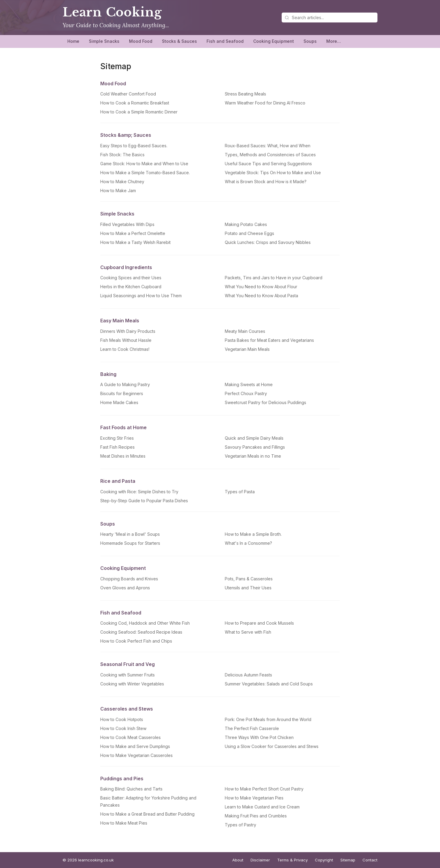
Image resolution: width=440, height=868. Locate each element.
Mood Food (141, 41)
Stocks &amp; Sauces (126, 135)
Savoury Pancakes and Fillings (255, 447)
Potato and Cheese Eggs (249, 233)
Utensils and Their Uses (248, 588)
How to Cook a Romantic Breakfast (135, 103)
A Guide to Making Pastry (125, 384)
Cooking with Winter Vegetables (132, 684)
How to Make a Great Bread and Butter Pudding (147, 814)
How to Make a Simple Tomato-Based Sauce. (145, 173)
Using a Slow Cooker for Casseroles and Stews (272, 746)
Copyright (324, 860)
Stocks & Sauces (179, 41)
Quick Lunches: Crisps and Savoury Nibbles (268, 242)
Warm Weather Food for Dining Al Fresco (265, 103)
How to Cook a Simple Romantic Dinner (139, 112)
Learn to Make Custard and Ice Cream (262, 807)
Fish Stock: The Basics (122, 155)
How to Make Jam (118, 191)
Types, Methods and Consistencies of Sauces (270, 155)
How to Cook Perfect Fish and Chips (136, 641)
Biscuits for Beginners (122, 393)
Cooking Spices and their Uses (131, 278)
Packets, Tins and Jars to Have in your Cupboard (274, 278)
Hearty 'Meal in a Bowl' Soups (130, 534)
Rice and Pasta (118, 481)
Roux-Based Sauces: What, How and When (268, 146)
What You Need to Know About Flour (261, 287)
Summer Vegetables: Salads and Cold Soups (269, 684)
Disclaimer (260, 860)
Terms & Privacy (292, 860)
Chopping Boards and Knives (129, 579)
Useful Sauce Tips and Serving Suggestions (268, 164)
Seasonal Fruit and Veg (128, 664)
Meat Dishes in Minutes (123, 456)
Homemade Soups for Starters (130, 543)
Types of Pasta (240, 492)
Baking (108, 374)
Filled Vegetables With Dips (127, 224)
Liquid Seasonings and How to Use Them (141, 296)
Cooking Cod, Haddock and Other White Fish (145, 623)
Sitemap (348, 860)
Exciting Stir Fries (117, 438)
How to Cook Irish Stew (123, 728)
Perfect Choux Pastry (246, 393)
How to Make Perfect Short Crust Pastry (264, 789)
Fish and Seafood (225, 41)
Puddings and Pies (122, 779)
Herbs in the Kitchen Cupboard (131, 287)
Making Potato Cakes (246, 224)
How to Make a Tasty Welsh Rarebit (135, 242)
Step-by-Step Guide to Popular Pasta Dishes (144, 501)
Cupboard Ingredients (126, 267)
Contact (370, 860)
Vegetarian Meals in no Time (253, 456)
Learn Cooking (112, 12)
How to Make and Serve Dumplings (135, 746)
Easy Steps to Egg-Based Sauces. (134, 146)
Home (73, 41)
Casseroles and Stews (127, 709)
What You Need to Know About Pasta (261, 296)
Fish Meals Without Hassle (126, 340)
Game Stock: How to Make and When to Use (144, 164)
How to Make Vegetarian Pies (254, 798)
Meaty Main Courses (245, 331)
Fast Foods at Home (123, 427)
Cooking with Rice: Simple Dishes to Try (139, 492)
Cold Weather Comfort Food (128, 94)
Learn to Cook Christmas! (125, 349)
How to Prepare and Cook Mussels (259, 623)
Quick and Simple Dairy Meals (254, 438)
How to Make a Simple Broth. (253, 534)
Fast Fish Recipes (117, 447)
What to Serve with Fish (248, 632)
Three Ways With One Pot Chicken (259, 737)
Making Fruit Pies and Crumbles (256, 816)
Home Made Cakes (119, 402)
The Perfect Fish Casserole (252, 728)
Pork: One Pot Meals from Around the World (268, 719)
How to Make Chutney (122, 182)
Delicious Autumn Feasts (248, 675)
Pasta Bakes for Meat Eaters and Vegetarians (269, 340)
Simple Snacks (104, 41)
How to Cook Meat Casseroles (131, 737)
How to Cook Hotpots (122, 719)
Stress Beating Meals (245, 94)
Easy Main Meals (120, 321)
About (238, 860)
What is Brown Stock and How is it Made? (266, 182)
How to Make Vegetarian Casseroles (136, 755)
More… (334, 41)
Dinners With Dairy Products (128, 331)
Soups (310, 41)
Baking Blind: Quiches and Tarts (131, 789)
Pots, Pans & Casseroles (249, 579)
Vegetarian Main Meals (247, 349)
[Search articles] (330, 18)
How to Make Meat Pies (124, 823)
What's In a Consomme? (248, 543)
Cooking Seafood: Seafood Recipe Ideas (141, 632)
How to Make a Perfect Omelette (133, 233)
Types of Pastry (241, 825)
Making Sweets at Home (249, 384)
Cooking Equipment (274, 41)
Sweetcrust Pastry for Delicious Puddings (265, 402)
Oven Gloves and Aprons (125, 588)
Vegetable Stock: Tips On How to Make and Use (273, 173)
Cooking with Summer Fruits (128, 675)
